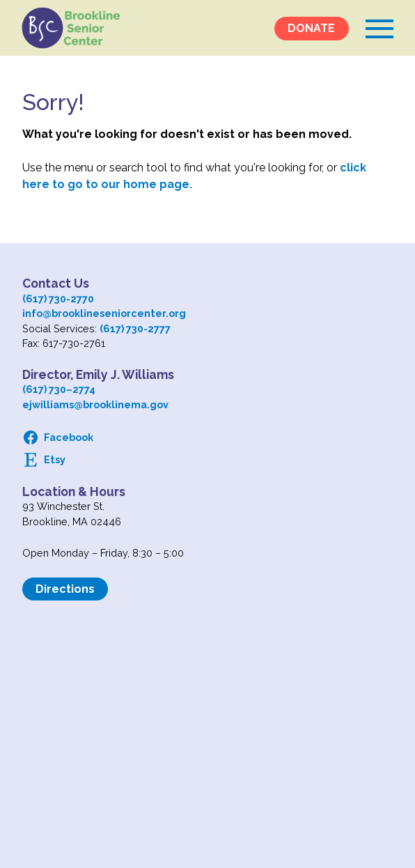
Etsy (55, 459)
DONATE (311, 28)
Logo (72, 28)
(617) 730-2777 (135, 328)
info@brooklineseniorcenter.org (104, 313)
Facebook (69, 437)
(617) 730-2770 (58, 299)
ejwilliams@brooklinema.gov (95, 404)
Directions (65, 589)
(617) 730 (44, 389)
